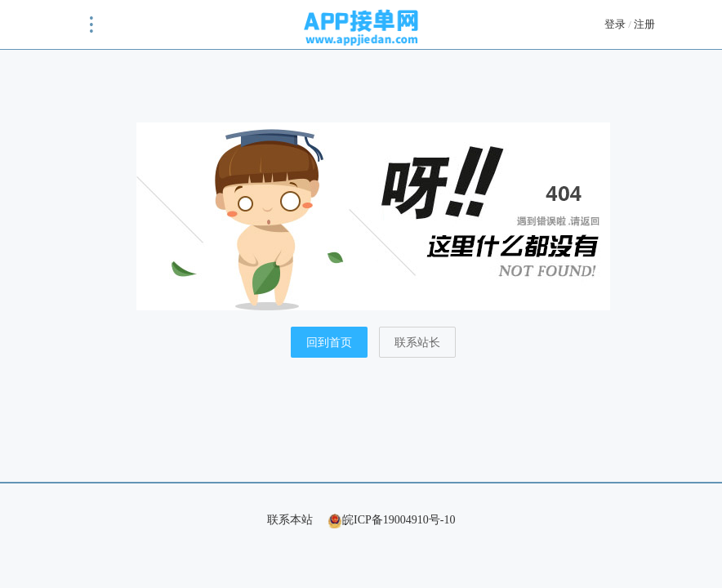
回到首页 (329, 343)
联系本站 (290, 520)
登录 (615, 24)
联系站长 (417, 343)
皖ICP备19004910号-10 (391, 520)
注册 (644, 24)
